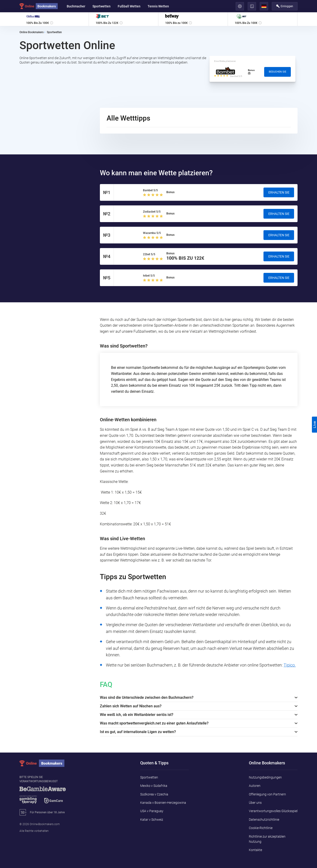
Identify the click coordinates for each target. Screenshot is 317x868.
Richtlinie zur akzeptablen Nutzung (267, 839)
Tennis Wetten (158, 6)
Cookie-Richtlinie (261, 828)
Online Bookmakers (32, 32)
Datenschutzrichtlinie (264, 820)
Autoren (255, 786)
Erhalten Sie (279, 192)
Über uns (255, 803)
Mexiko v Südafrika (154, 786)
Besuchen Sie (277, 72)
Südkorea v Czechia (154, 794)
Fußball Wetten (129, 6)
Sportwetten (101, 6)
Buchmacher (76, 6)
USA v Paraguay (152, 811)
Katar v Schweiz (152, 820)
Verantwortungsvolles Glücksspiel (273, 811)
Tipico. (290, 665)
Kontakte (255, 850)
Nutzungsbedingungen (265, 777)
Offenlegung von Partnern (267, 794)
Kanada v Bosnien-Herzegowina (163, 803)
